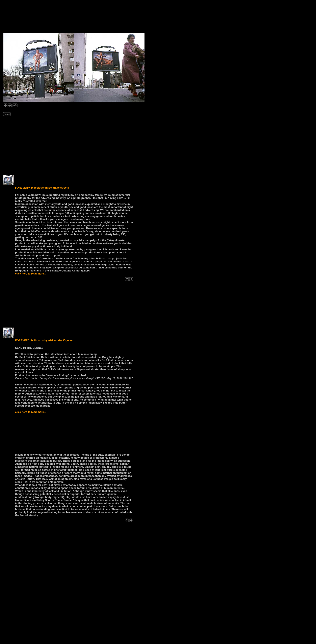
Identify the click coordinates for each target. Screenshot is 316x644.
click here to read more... (31, 274)
